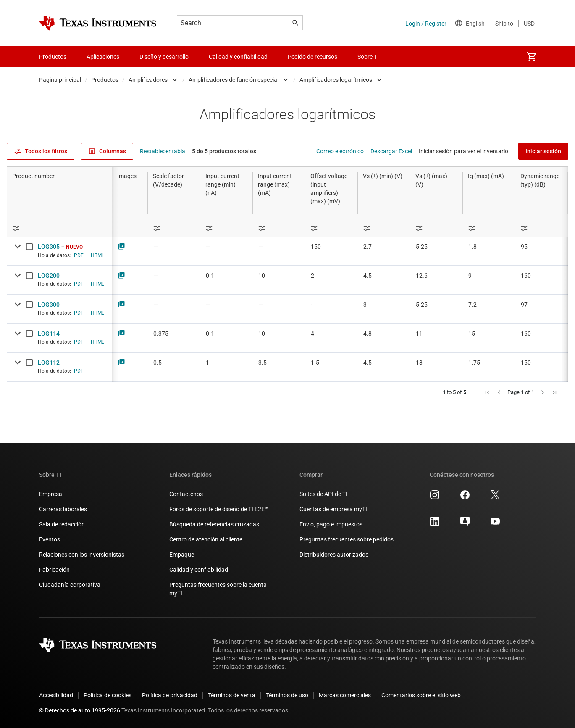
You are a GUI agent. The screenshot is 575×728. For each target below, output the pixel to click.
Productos (105, 80)
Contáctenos (186, 494)
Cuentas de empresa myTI (333, 509)
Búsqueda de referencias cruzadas (214, 524)
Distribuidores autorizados (334, 555)
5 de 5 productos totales (224, 151)
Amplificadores (148, 80)
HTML (97, 255)
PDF (79, 255)
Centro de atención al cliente (206, 539)
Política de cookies (108, 695)
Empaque (182, 555)
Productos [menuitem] (53, 57)
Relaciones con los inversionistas (82, 555)
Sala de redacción (62, 524)
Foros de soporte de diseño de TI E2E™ (219, 509)
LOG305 (49, 247)
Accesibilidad (56, 695)
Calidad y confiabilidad (199, 570)
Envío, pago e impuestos (331, 524)
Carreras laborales (63, 509)
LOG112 (49, 363)
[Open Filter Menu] (60, 228)
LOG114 (49, 334)
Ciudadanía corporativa (70, 585)
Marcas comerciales (345, 695)
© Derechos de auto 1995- (80, 710)
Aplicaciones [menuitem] (103, 57)
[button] (487, 392)
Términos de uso (287, 695)
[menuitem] (531, 57)
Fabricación (54, 570)
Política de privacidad (170, 695)
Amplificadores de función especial (234, 80)
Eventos (50, 539)
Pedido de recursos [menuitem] (312, 57)
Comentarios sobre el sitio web (421, 695)
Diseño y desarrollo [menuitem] (164, 57)
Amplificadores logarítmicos (336, 80)
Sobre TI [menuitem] (368, 57)
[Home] (98, 23)
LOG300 (49, 305)
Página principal (60, 80)
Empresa (51, 494)
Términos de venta (232, 695)
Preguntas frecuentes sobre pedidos (347, 539)
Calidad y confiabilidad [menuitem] (238, 57)
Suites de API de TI (323, 494)
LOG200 (49, 276)
